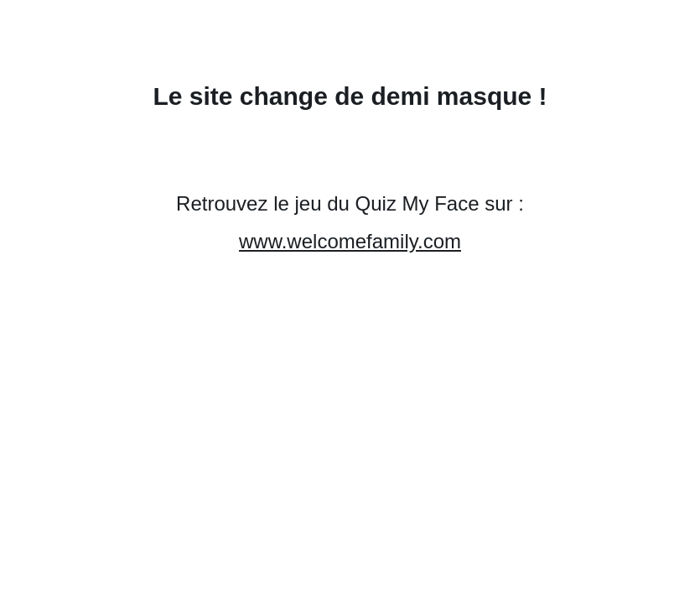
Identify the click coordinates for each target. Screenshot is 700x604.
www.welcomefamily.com (350, 241)
